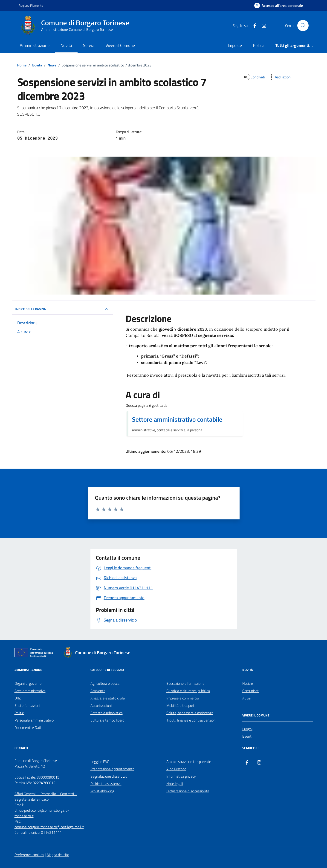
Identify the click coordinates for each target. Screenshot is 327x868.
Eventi (247, 736)
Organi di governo (28, 683)
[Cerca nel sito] (303, 26)
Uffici (18, 698)
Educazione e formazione (185, 683)
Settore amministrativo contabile (177, 419)
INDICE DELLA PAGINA (62, 309)
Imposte (235, 45)
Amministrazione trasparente (189, 762)
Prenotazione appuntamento (112, 769)
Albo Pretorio (176, 769)
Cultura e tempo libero (107, 720)
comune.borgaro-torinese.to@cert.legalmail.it (49, 827)
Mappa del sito (58, 855)
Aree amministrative (30, 691)
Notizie (248, 683)
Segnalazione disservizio (109, 776)
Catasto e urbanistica (107, 713)
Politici (19, 713)
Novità (66, 45)
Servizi (89, 45)
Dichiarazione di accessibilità (188, 791)
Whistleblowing (102, 791)
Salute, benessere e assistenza (190, 713)
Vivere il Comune (120, 45)
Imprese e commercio (183, 698)
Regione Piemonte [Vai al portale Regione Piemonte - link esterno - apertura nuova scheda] (31, 5)
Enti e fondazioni (27, 705)
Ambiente (98, 691)
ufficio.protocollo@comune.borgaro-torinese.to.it (42, 813)
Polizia (259, 45)
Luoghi (247, 729)
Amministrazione (35, 45)
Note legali (175, 784)
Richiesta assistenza (106, 784)
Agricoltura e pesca (105, 683)
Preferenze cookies (29, 855)
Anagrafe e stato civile (108, 698)
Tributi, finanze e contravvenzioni (191, 720)
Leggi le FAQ (100, 762)
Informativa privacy (181, 776)
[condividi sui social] (254, 77)
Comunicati (251, 691)
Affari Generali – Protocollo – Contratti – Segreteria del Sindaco (46, 796)
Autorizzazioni (101, 705)
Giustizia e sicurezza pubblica (188, 691)
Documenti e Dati (28, 728)
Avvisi (247, 698)
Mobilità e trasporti (181, 705)
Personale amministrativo (34, 720)
